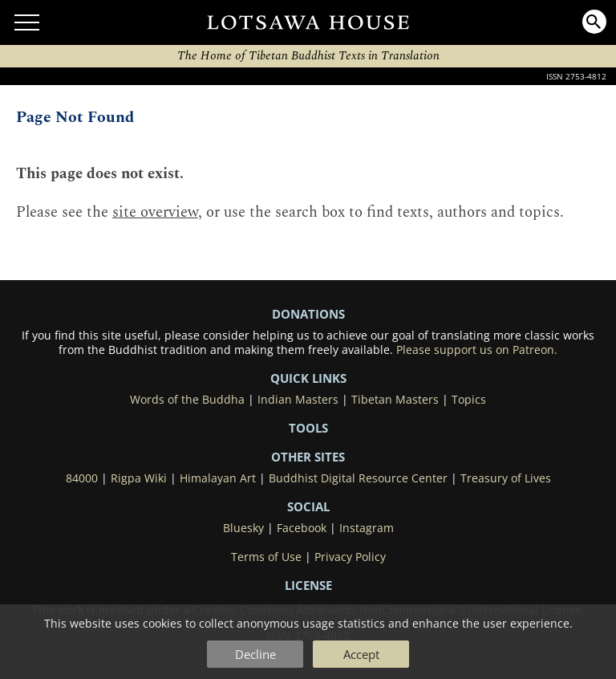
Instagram (367, 528)
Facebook (302, 528)
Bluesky (243, 528)
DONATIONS (308, 314)
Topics (469, 400)
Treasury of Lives (506, 478)
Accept (361, 654)
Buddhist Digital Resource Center (358, 478)
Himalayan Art (218, 478)
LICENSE (308, 585)
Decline (255, 654)
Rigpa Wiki (139, 478)
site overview (155, 212)
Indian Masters (298, 400)
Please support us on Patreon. (477, 350)
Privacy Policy (350, 557)
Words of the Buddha (187, 400)
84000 (82, 478)
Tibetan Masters (395, 400)
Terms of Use (266, 557)
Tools (308, 428)
